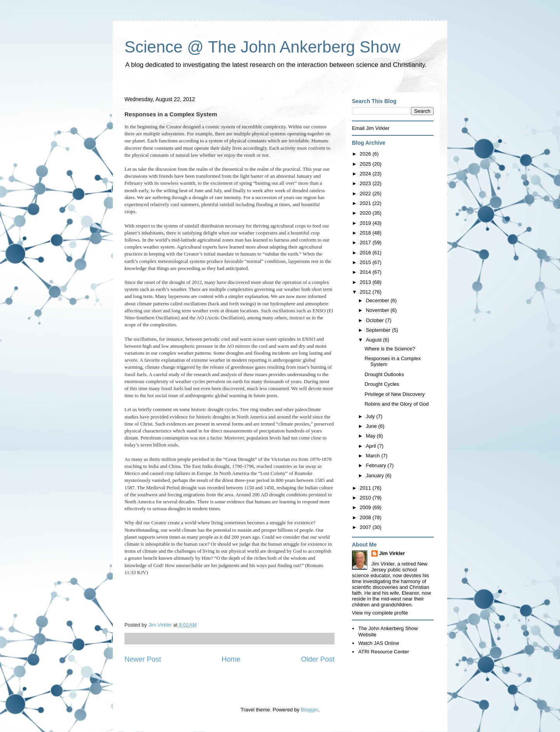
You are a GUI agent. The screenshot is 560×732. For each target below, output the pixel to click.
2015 (366, 262)
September (379, 330)
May (371, 436)
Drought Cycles (382, 384)
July (371, 416)
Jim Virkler (392, 553)
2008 (366, 517)
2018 (366, 233)
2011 (366, 488)
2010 (366, 498)
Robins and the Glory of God (396, 404)
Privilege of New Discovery (395, 394)
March (374, 456)
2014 (366, 272)
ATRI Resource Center (384, 652)
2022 (366, 194)
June (372, 426)
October (376, 320)
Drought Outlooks (384, 374)
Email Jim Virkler (371, 128)
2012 (366, 292)
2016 (366, 253)
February (377, 465)
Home (231, 659)
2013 (366, 282)
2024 (366, 174)
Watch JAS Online (379, 643)
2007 (366, 527)
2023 (366, 183)
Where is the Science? (390, 349)
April (372, 446)
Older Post (318, 659)
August (374, 340)
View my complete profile (380, 613)
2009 (366, 507)
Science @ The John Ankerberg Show (262, 47)
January (376, 475)
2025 (366, 164)
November (378, 310)
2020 (366, 213)
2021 (366, 203)
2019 (366, 223)
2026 (366, 154)
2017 (366, 243)
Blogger (310, 710)
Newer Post (143, 659)
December (378, 300)
